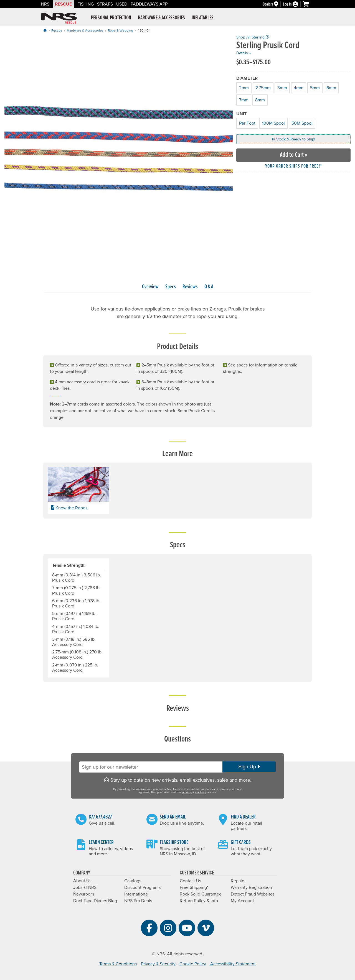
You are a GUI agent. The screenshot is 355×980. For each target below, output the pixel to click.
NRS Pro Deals (138, 901)
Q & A (209, 287)
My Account (242, 901)
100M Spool (273, 123)
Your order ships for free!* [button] (294, 166)
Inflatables (203, 18)
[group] (119, 149)
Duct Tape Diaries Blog (95, 901)
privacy (187, 792)
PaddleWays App (149, 4)
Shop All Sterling (253, 37)
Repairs (238, 881)
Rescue (63, 4)
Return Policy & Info (199, 901)
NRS (45, 4)
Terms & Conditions (118, 964)
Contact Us (190, 881)
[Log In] (293, 4)
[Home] (45, 30)
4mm (298, 87)
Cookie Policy (193, 964)
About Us (82, 881)
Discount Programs (142, 887)
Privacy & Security (158, 964)
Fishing (86, 4)
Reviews (190, 287)
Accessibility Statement (233, 964)
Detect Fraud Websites (253, 894)
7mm (243, 99)
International (136, 894)
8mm (260, 99)
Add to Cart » (294, 155)
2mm (244, 87)
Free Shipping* (194, 887)
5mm (315, 87)
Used (122, 4)
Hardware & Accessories (161, 18)
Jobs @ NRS (85, 887)
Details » (244, 53)
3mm (282, 87)
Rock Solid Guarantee (201, 894)
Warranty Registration (251, 887)
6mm (331, 87)
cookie (200, 792)
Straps (105, 4)
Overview (150, 287)
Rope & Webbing (121, 30)
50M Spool (302, 123)
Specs (171, 287)
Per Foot (247, 123)
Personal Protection (111, 18)
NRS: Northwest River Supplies (59, 18)
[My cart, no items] (308, 4)
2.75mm (263, 87)
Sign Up (249, 767)
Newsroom (84, 894)
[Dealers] (273, 4)
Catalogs (133, 881)
